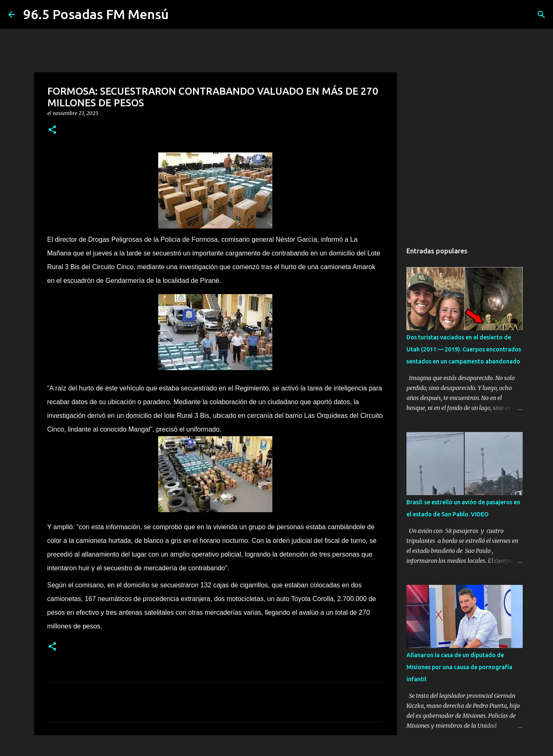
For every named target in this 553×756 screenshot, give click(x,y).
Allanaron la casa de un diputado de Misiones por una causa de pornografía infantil (459, 667)
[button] (52, 130)
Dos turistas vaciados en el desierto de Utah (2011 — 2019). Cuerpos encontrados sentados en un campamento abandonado (464, 349)
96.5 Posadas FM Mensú (96, 14)
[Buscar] (541, 15)
